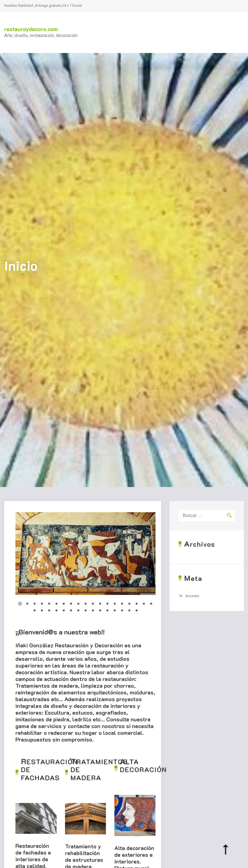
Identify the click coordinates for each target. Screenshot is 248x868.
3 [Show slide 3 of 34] (34, 604)
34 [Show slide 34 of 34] (136, 611)
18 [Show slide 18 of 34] (144, 604)
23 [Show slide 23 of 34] (56, 611)
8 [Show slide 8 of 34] (71, 604)
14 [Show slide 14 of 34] (115, 604)
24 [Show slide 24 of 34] (64, 611)
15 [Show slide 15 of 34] (122, 604)
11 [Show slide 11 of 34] (93, 604)
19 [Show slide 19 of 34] (151, 604)
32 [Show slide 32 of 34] (122, 611)
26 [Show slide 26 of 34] (78, 611)
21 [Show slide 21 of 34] (42, 611)
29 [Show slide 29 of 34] (100, 611)
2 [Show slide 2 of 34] (27, 604)
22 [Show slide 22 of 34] (49, 611)
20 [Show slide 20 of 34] (34, 611)
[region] (85, 566)
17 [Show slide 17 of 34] (136, 604)
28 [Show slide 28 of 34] (93, 611)
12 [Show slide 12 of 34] (100, 604)
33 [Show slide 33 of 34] (129, 611)
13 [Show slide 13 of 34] (107, 604)
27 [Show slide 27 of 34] (85, 611)
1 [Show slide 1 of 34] (20, 604)
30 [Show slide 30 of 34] (107, 611)
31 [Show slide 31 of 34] (115, 611)
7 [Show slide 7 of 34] (64, 604)
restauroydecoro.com (31, 29)
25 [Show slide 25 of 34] (71, 611)
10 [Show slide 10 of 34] (85, 604)
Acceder (193, 596)
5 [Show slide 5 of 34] (49, 604)
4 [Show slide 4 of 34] (42, 604)
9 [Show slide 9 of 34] (78, 604)
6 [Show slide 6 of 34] (56, 604)
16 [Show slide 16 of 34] (129, 604)
